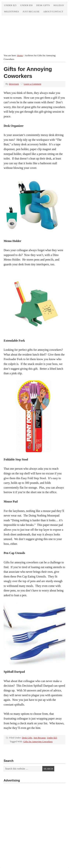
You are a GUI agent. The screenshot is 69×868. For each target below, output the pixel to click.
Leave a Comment (32, 84)
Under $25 (10, 5)
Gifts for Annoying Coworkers (38, 741)
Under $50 (26, 5)
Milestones (11, 11)
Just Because (31, 11)
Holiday (59, 5)
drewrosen (14, 84)
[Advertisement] (34, 816)
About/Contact (53, 11)
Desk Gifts (43, 5)
